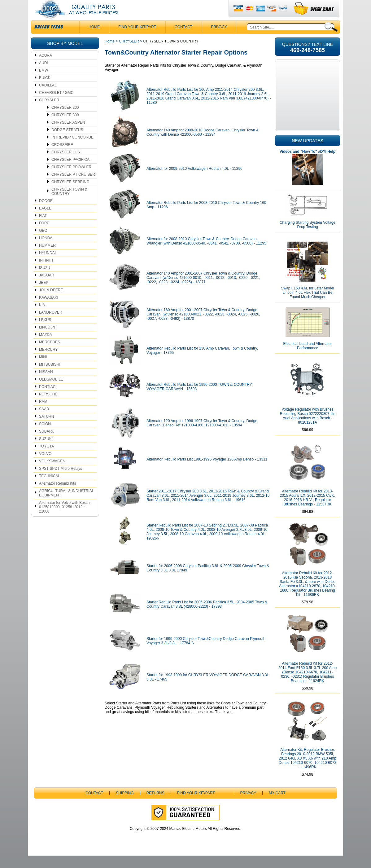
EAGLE (45, 221)
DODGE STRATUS (67, 142)
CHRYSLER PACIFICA (70, 172)
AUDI (44, 75)
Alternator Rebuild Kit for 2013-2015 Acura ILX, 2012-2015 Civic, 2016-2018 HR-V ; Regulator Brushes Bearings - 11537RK (308, 510)
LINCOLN (47, 340)
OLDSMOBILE (51, 392)
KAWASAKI (49, 310)
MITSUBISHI (50, 377)
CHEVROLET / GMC (56, 105)
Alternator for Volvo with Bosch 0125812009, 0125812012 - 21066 (64, 519)
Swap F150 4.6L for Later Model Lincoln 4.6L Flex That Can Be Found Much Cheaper (308, 305)
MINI (43, 369)
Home (110, 54)
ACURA (46, 68)
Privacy (219, 39)
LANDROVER (51, 325)
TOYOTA (46, 459)
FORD (44, 236)
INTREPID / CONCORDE (72, 150)
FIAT (43, 228)
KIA (42, 317)
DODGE (46, 213)
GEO (43, 243)
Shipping (125, 805)
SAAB (44, 421)
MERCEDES (50, 355)
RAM (43, 414)
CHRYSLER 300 (65, 127)
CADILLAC (48, 98)
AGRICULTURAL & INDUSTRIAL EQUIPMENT (66, 505)
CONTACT (183, 39)
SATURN (46, 429)
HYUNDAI (47, 265)
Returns (155, 805)
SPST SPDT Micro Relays (61, 481)
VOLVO (45, 466)
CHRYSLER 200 (65, 120)
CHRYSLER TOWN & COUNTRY (69, 204)
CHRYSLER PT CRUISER (73, 187)
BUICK (45, 90)
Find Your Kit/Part (137, 39)
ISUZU (45, 280)
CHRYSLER (49, 112)
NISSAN (46, 384)
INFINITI (46, 273)
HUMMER (47, 258)
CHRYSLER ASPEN (68, 135)
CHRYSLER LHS (66, 165)
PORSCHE (48, 407)
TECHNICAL (50, 488)
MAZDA (46, 347)
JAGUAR (47, 288)
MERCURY (48, 362)
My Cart (277, 805)
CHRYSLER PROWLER (71, 179)
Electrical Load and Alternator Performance (308, 358)
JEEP (44, 295)
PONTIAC (47, 399)
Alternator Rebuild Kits (57, 496)
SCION (45, 436)
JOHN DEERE (51, 302)
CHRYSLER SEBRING (70, 194)
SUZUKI (46, 451)
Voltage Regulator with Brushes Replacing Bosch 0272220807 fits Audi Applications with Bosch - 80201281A (308, 428)
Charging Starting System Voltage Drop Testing (308, 237)
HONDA (46, 250)
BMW (44, 83)
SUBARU (47, 444)
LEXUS (45, 332)
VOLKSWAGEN (52, 474)
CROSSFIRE (62, 157)
